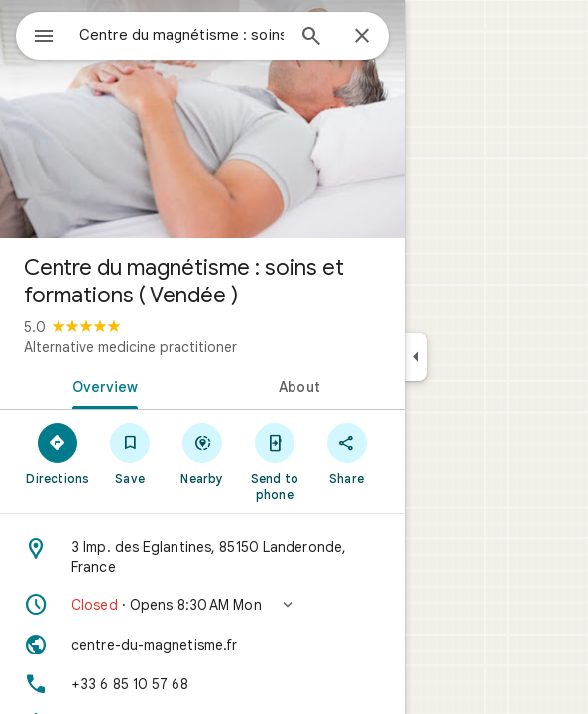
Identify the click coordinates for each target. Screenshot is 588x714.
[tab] (101, 385)
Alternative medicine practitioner (130, 347)
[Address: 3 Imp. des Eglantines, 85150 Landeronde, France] (202, 557)
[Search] (311, 38)
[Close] (362, 37)
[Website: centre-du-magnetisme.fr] (202, 645)
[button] (202, 605)
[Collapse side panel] (416, 357)
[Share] (347, 453)
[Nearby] (203, 453)
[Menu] (44, 38)
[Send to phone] (274, 461)
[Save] (130, 453)
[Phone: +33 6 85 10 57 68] (202, 684)
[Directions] (58, 453)
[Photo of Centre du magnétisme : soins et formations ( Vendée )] (202, 119)
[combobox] (181, 35)
